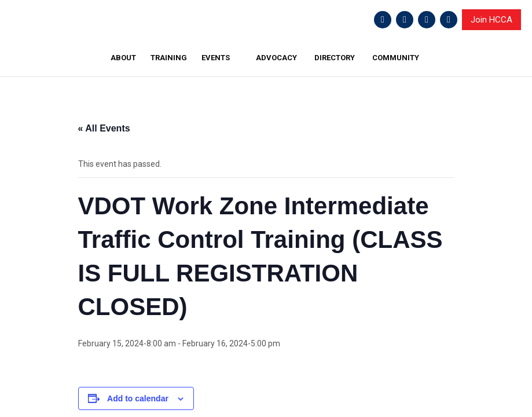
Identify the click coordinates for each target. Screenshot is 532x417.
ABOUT (123, 58)
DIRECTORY (335, 58)
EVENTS (216, 58)
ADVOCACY (276, 58)
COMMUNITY (396, 58)
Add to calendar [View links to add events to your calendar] (138, 398)
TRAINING (169, 58)
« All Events (104, 128)
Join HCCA (491, 20)
